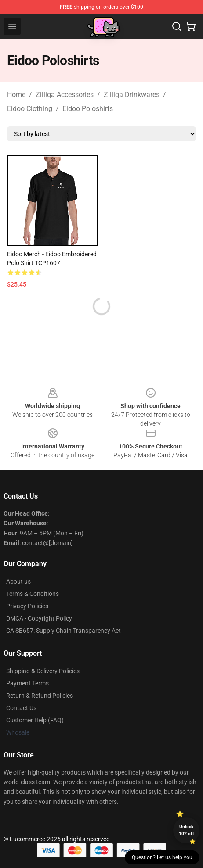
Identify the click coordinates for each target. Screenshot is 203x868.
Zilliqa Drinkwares (132, 95)
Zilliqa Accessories (65, 95)
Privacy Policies (27, 606)
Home (16, 95)
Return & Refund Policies (40, 696)
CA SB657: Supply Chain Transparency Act (63, 631)
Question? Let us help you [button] (162, 857)
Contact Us (21, 708)
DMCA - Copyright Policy (39, 618)
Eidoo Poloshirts (88, 109)
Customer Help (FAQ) (35, 720)
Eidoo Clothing (30, 109)
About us (18, 581)
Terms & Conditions (33, 594)
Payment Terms (27, 683)
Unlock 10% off (187, 830)
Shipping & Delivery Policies (43, 671)
